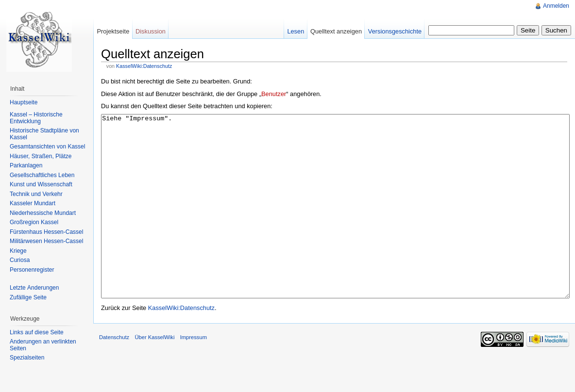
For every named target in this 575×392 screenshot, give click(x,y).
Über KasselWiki (154, 374)
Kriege (18, 251)
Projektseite (113, 31)
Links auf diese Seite (37, 332)
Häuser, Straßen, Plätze (41, 156)
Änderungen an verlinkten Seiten (43, 345)
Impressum (194, 374)
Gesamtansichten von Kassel (47, 147)
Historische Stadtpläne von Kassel (44, 134)
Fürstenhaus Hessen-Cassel (46, 232)
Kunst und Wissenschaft (41, 184)
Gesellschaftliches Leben (42, 175)
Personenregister (32, 270)
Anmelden (556, 6)
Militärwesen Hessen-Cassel (46, 241)
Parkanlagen (26, 165)
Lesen (296, 31)
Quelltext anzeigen (336, 31)
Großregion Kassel (34, 222)
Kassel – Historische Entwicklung (36, 118)
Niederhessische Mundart (43, 213)
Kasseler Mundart (33, 203)
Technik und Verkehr (36, 194)
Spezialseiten (27, 358)
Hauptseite (24, 102)
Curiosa (20, 260)
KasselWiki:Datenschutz (144, 66)
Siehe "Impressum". (335, 224)
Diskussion (151, 31)
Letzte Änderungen (34, 288)
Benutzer (274, 94)
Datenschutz (114, 374)
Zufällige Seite (28, 297)
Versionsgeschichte (395, 31)
